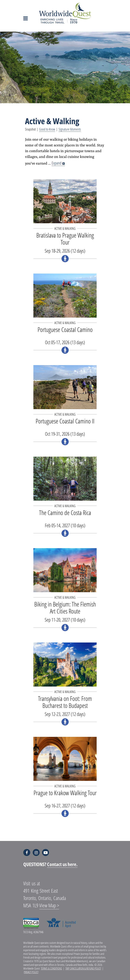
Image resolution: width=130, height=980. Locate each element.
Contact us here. (62, 864)
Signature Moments (70, 129)
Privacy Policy (31, 972)
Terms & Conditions (51, 968)
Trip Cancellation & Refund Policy (83, 968)
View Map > (49, 905)
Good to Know (47, 129)
